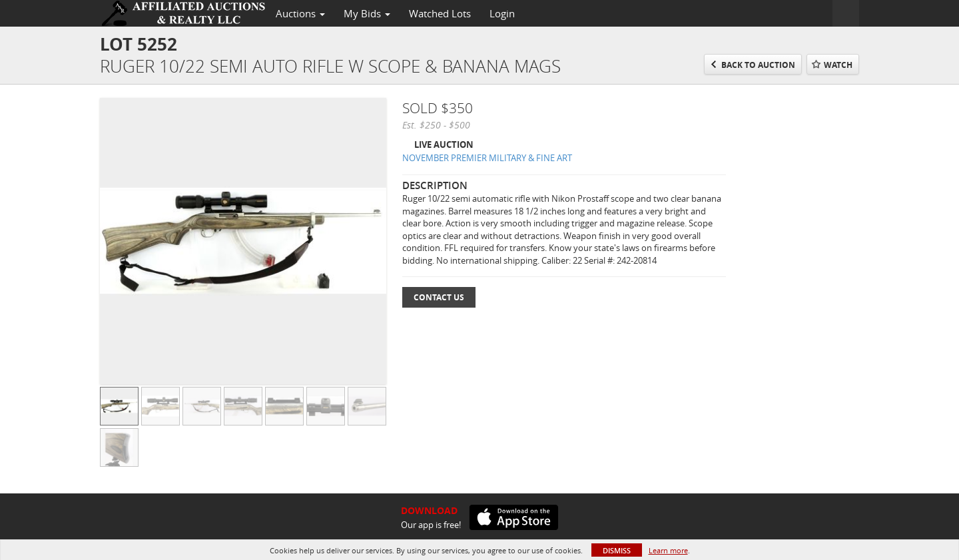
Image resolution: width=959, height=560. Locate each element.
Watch (838, 65)
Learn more (668, 550)
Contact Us (439, 297)
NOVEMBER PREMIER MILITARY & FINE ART (487, 158)
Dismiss (617, 550)
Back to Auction (758, 65)
